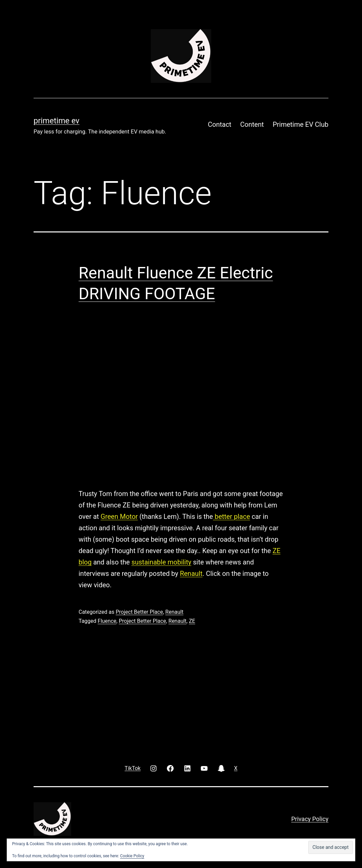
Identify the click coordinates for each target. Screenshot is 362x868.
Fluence (107, 621)
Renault (191, 574)
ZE (192, 621)
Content (252, 124)
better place (231, 517)
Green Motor (119, 517)
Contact (220, 124)
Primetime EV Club (301, 124)
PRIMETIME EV (56, 121)
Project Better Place (139, 612)
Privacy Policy (310, 819)
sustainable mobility (161, 562)
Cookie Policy (132, 856)
